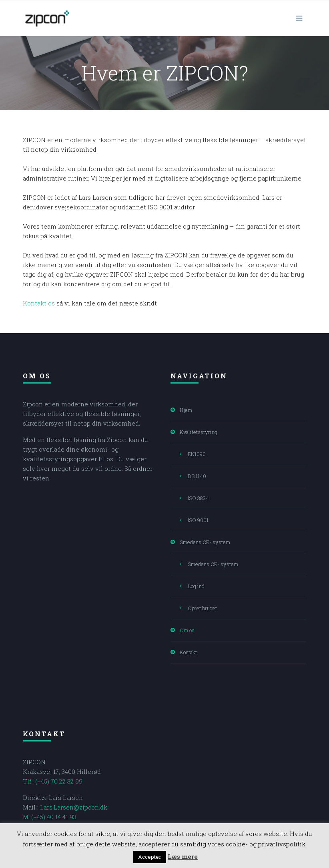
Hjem (186, 410)
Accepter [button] (150, 857)
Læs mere (183, 856)
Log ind (196, 586)
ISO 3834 (198, 498)
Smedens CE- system (205, 542)
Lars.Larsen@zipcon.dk (74, 807)
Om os (187, 630)
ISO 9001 (198, 520)
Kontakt (188, 652)
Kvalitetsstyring (199, 432)
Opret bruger (203, 608)
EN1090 (197, 454)
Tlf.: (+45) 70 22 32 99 (53, 781)
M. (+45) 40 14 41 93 (50, 817)
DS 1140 (197, 476)
